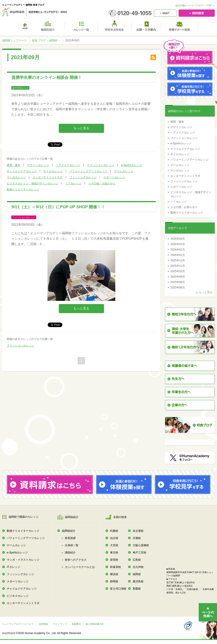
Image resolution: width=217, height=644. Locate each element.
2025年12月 (178, 260)
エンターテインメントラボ (23, 603)
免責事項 (76, 624)
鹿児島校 (138, 581)
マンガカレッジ (16, 177)
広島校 (137, 560)
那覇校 (137, 589)
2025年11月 (178, 266)
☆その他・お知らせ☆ (102, 183)
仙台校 (114, 538)
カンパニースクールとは (80, 567)
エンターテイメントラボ (47, 177)
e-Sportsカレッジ (131, 165)
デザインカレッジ (38, 165)
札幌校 (114, 531)
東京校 (114, 553)
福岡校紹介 (69, 531)
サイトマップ (60, 624)
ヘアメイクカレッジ (68, 165)
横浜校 (114, 574)
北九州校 (138, 567)
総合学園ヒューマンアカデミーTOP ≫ (195, 6)
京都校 (137, 538)
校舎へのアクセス (76, 560)
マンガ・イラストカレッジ (23, 560)
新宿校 (114, 560)
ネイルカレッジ (53, 171)
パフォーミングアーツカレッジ (88, 171)
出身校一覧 (72, 545)
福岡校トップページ (14, 40)
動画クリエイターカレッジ (23, 190)
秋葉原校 (116, 567)
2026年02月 (178, 250)
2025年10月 (178, 271)
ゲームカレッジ (124, 171)
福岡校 (137, 574)
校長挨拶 (70, 538)
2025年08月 (178, 282)
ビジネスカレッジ (18, 596)
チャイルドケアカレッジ (22, 171)
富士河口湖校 (118, 589)
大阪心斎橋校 (141, 545)
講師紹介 (70, 553)
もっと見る (81, 128)
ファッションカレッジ (101, 165)
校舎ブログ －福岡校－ (46, 40)
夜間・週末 (14, 165)
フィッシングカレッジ (83, 177)
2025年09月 (178, 277)
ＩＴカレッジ (73, 183)
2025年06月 (178, 288)
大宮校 (114, 545)
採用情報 (43, 624)
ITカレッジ (13, 567)
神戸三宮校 (139, 553)
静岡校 (114, 581)
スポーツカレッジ (114, 177)
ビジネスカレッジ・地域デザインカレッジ (33, 183)
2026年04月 (178, 239)
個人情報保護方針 (95, 624)
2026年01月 (178, 255)
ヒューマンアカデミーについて (18, 624)
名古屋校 (138, 531)
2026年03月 (178, 244)
